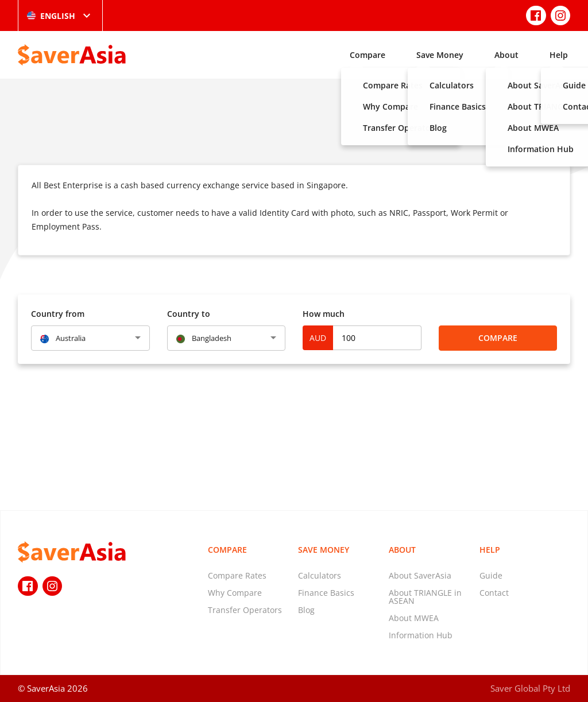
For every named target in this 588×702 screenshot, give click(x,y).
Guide (491, 575)
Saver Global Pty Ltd (530, 688)
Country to (189, 314)
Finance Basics (326, 593)
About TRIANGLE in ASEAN (425, 597)
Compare (367, 55)
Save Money (440, 55)
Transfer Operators (245, 610)
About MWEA (414, 618)
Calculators (320, 575)
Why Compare (235, 593)
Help (559, 55)
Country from (58, 314)
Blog (306, 610)
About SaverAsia (420, 575)
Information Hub (421, 635)
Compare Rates (237, 575)
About (506, 55)
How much (324, 314)
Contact (494, 593)
